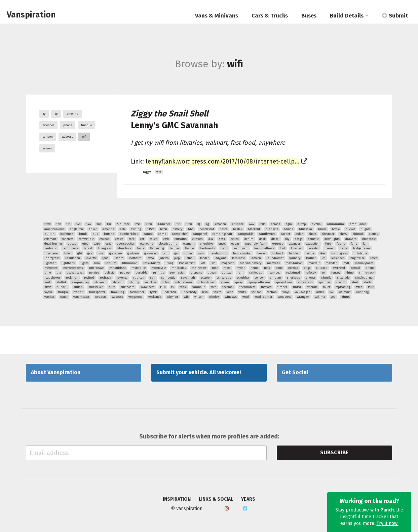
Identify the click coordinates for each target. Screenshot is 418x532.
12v (58, 224)
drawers (351, 239)
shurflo (326, 278)
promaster (177, 273)
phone (68, 125)
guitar (188, 253)
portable (141, 273)
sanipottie (168, 278)
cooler (119, 239)
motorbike (139, 268)
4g (56, 114)
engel (222, 244)
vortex (320, 292)
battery (177, 229)
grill (166, 253)
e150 (85, 244)
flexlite (189, 248)
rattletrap (256, 273)
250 (138, 224)
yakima (320, 297)
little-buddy (151, 263)
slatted (61, 282)
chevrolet (328, 234)
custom (198, 239)
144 (88, 224)
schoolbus (224, 278)
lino (97, 263)
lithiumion (130, 263)
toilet (327, 287)
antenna (72, 114)
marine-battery (251, 263)
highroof (277, 253)
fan (365, 244)
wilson (47, 148)
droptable (369, 239)
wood (246, 297)
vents (242, 292)
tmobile (86, 125)
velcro (217, 292)
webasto (101, 297)
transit (79, 292)
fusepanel (51, 253)
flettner (174, 248)
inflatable (360, 253)
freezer (329, 248)
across (276, 224)
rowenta (122, 278)
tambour (199, 287)
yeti (333, 297)
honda (310, 253)
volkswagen (303, 292)
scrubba (243, 278)
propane (196, 273)
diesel (275, 239)
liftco (374, 258)
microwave (96, 268)
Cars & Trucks (270, 16)
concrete (67, 239)
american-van (54, 229)
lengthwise (357, 258)
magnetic (228, 263)
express (278, 244)
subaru (62, 287)
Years (248, 499)
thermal (228, 287)
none (279, 268)
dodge (299, 239)
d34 (211, 239)
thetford (266, 287)
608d (262, 224)
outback (322, 268)
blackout (254, 229)
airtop (302, 224)
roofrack (105, 278)
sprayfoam (305, 282)
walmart (345, 292)
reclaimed (293, 273)
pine (48, 273)
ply (59, 273)
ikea (323, 253)
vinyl (286, 292)
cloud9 (374, 234)
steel (355, 282)
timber (282, 287)
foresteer (297, 248)
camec (148, 234)
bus (95, 234)
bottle (336, 229)
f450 (328, 244)
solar (166, 282)
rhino (350, 273)
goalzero (133, 253)
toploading (343, 287)
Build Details (349, 16)
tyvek (153, 292)
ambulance (358, 224)
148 (99, 224)
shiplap (275, 278)
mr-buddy (179, 268)
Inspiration (177, 499)
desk (262, 239)
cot (142, 239)
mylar (241, 268)
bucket (350, 229)
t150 (163, 287)
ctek (166, 239)
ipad (105, 258)
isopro (119, 258)
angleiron (77, 229)
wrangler (303, 297)
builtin (49, 234)
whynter (173, 297)
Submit (395, 16)
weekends (155, 297)
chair (312, 234)
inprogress (52, 258)
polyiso (94, 273)
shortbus (293, 278)
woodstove (285, 297)
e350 (108, 244)
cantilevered (267, 234)
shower (311, 278)
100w (47, 224)
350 (178, 224)
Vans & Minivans (217, 16)
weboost (67, 137)
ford (282, 248)
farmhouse (70, 248)
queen (212, 273)
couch (154, 239)
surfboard (127, 287)
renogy (336, 273)
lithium (111, 263)
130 (68, 224)
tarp (214, 287)
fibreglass (124, 248)
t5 (173, 287)
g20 (80, 253)
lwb (213, 263)
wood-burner (263, 297)
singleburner (364, 278)
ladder (204, 258)
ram (240, 273)
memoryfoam (364, 263)
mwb (227, 268)
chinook (358, 234)
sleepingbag (80, 282)
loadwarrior (187, 263)
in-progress (339, 253)
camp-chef (180, 234)
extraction (313, 244)
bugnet (365, 229)
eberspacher (126, 244)
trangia (63, 292)
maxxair (314, 263)
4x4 (252, 224)
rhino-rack (367, 273)
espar (235, 244)
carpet (286, 234)
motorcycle (159, 268)
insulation (73, 258)
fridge (344, 248)
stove (48, 287)
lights (84, 263)
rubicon (139, 278)
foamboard (241, 248)
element (189, 244)
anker (93, 229)
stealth (341, 282)
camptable (246, 234)
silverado (343, 278)
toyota (48, 292)
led (324, 258)
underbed (169, 292)
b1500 (150, 229)
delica (235, 239)
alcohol (317, 224)
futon (68, 253)
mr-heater (199, 268)
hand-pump (218, 253)
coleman (50, 239)
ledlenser (338, 258)
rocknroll (72, 278)
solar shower (184, 282)
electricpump (168, 244)
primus (159, 273)
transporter (97, 292)
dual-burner (53, 244)
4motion (220, 224)
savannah (188, 278)
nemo (254, 268)
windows (231, 297)
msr (215, 268)
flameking (157, 248)
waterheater (81, 297)
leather (311, 258)
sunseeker (96, 287)
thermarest (247, 287)
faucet (88, 248)
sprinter (324, 282)
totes (359, 287)
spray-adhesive (259, 282)
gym (201, 253)
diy (287, 239)
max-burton (294, 263)
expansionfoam (256, 244)
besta (223, 229)
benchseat (207, 229)
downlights (332, 239)
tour (371, 287)
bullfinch (67, 234)
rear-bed (274, 273)
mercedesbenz (73, 268)
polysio (109, 273)
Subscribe (334, 452)
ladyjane (220, 258)
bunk (83, 234)
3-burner (164, 224)
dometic (313, 239)
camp (162, 234)
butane (109, 234)
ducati (72, 244)
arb (123, 229)
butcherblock (129, 234)
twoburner (137, 292)
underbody (189, 292)
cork (132, 239)
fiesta (141, 248)
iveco (150, 258)
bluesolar (306, 229)
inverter (91, 258)
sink (48, 282)
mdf (346, 263)
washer (49, 297)
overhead (339, 268)
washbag (362, 292)
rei (324, 273)
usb (205, 292)
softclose (150, 282)
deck (222, 239)
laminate (238, 258)
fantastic (51, 248)
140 (78, 224)
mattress (273, 263)
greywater (151, 253)
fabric (341, 244)
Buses (309, 16)
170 (109, 224)
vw (331, 292)
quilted (227, 273)
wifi (84, 137)
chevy (343, 234)
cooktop (105, 239)
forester (314, 248)
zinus (346, 297)
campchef (200, 234)
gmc (101, 253)
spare (225, 282)
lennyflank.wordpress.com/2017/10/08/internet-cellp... (223, 162)
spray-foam (284, 282)
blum (322, 229)
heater (262, 253)
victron (272, 292)
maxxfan (332, 263)
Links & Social (216, 499)
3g (44, 114)
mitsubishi (118, 268)
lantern (256, 258)
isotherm (135, 258)
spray (238, 282)
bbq (191, 229)
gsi (176, 253)
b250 (163, 229)
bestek (238, 229)
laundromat (275, 258)
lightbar (50, 263)
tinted (297, 287)
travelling (118, 292)
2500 (149, 224)
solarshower (206, 282)
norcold (293, 268)
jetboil (190, 258)
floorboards (207, 248)
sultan (78, 287)
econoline (147, 244)
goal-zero (116, 253)
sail (153, 278)
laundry (295, 258)
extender (48, 125)
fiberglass (105, 248)
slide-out (100, 282)
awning (136, 229)
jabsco (164, 258)
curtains (181, 239)
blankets (272, 229)
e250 (97, 244)
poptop (125, 273)
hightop (294, 253)
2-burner (123, 224)
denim (249, 239)
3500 (189, 224)
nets (267, 268)
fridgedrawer (362, 248)
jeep (177, 258)
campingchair (222, 234)
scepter (206, 278)
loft (203, 263)
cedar (299, 234)
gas (90, 253)
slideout (118, 282)
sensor (259, 278)
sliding (134, 282)
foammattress (264, 248)
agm (289, 224)
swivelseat (147, 287)
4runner (238, 224)
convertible (86, 239)
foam (224, 248)
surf (112, 287)
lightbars (68, 263)
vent (230, 292)
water (64, 297)
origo (307, 268)
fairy (354, 244)
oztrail (355, 268)
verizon (48, 137)
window (214, 297)
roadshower (52, 278)
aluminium (336, 224)
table (183, 287)
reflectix (311, 273)
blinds (289, 229)
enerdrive (206, 244)
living (169, 263)
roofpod (89, 278)
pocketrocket (75, 273)
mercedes (51, 268)
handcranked (242, 253)
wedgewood (136, 297)
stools (368, 282)
